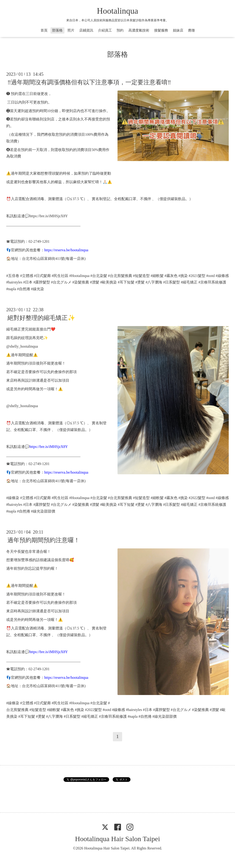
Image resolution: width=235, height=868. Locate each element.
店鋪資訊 (86, 30)
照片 (71, 30)
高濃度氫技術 (139, 30)
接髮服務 (161, 30)
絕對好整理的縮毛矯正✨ (41, 318)
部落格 (57, 30)
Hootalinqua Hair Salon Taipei (117, 839)
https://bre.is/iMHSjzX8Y (49, 216)
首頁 (44, 30)
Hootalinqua (117, 11)
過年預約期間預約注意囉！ (44, 540)
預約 (120, 30)
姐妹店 (178, 30)
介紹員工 (105, 30)
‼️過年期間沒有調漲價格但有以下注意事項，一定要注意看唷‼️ (89, 82)
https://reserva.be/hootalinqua (66, 250)
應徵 (191, 30)
